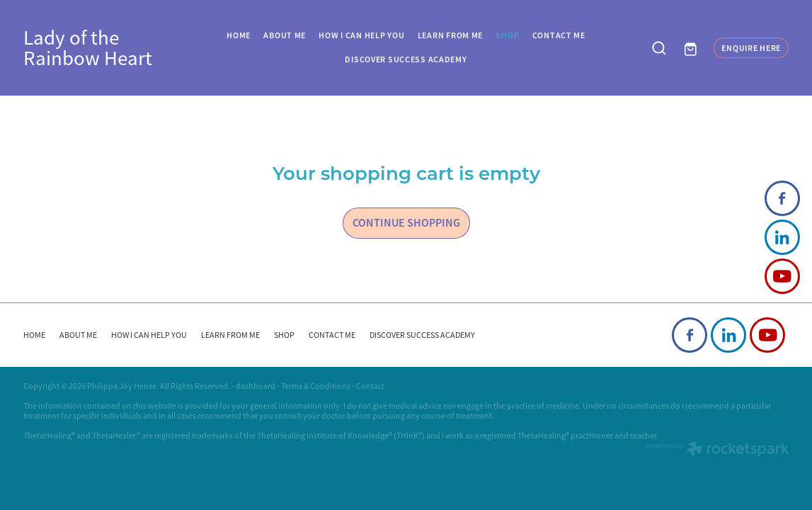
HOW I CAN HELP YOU (361, 35)
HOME (239, 35)
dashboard (256, 386)
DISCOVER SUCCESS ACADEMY (406, 59)
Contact (370, 386)
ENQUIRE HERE (751, 48)
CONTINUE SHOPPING (406, 223)
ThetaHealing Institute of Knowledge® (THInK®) (341, 436)
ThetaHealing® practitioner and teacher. (588, 436)
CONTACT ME (559, 35)
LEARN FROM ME (450, 35)
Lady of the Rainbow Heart (88, 48)
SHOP (507, 35)
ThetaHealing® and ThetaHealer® (82, 436)
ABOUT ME (285, 35)
